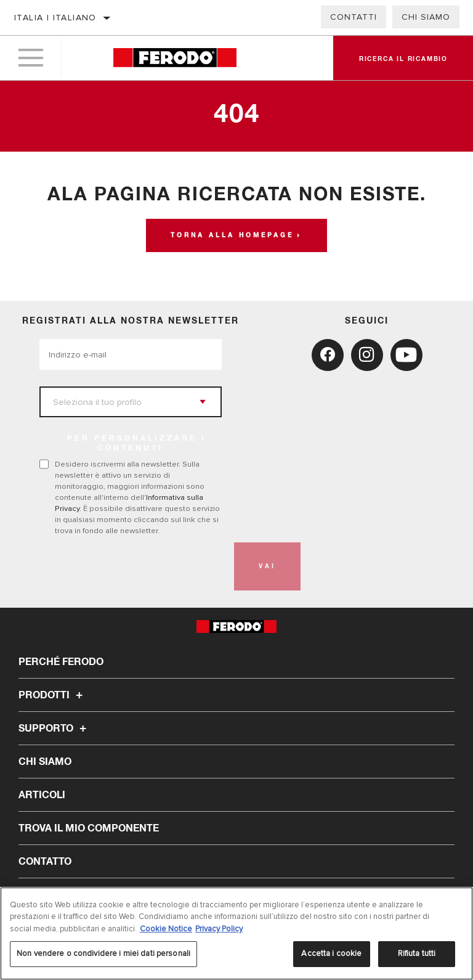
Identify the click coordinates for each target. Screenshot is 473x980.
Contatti (354, 17)
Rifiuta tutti (417, 953)
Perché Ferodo (61, 662)
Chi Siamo (426, 17)
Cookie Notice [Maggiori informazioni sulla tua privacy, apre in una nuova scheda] (166, 929)
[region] (236, 933)
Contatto (45, 862)
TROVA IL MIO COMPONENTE (89, 828)
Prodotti (52, 695)
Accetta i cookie (331, 953)
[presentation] (133, 566)
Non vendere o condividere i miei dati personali (103, 953)
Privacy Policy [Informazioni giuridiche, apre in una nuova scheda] (219, 929)
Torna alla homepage (232, 235)
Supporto (54, 729)
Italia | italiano (55, 18)
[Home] (175, 58)
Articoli (42, 795)
